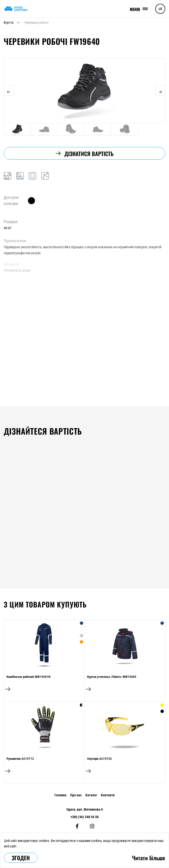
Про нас (76, 795)
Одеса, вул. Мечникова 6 (85, 809)
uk (160, 9)
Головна (60, 795)
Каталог (91, 795)
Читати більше (149, 858)
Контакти (108, 795)
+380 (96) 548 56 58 (84, 817)
